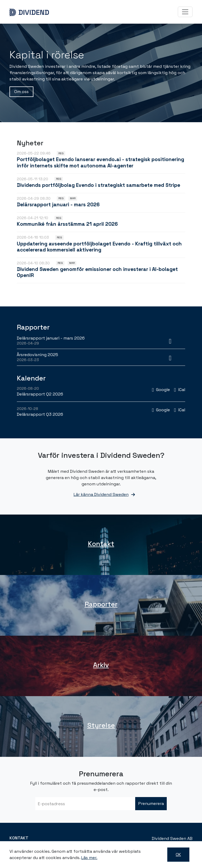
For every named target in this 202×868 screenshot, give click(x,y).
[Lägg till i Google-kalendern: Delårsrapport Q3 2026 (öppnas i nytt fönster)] (161, 410)
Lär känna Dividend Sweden (101, 494)
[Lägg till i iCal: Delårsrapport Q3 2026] (180, 410)
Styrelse (101, 725)
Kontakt (101, 544)
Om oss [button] (21, 92)
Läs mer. (89, 858)
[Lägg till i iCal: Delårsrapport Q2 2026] (180, 389)
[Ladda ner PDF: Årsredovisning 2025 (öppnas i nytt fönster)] (170, 357)
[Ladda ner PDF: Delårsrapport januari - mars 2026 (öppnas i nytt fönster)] (170, 341)
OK (178, 854)
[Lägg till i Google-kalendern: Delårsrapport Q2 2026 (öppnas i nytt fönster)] (161, 389)
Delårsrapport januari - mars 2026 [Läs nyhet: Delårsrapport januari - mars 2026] (58, 205)
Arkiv (101, 665)
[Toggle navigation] (185, 12)
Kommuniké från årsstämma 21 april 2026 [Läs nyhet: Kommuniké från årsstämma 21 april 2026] (67, 224)
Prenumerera (151, 803)
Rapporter (101, 604)
